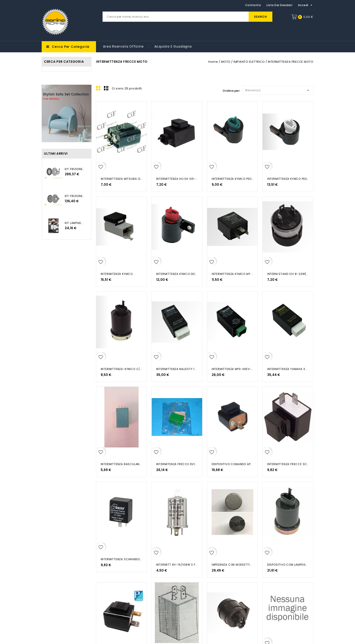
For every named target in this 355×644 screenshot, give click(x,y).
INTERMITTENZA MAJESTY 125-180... (177, 369)
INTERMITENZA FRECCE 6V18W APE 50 (177, 464)
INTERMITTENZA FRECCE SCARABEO (288, 464)
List (106, 88)
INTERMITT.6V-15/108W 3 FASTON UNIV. (177, 565)
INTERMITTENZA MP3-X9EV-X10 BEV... (232, 369)
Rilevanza (278, 90)
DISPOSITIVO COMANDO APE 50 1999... (232, 464)
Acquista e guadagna (173, 46)
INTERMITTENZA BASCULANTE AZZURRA (121, 464)
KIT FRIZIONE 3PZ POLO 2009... (74, 196)
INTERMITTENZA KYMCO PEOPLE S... (288, 179)
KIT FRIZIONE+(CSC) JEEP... (74, 169)
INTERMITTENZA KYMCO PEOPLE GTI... (232, 179)
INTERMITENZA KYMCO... (118, 274)
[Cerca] (187, 17)
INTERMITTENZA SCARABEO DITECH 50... (121, 559)
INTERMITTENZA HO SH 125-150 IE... (177, 179)
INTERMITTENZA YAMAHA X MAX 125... (288, 369)
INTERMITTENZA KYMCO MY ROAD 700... (232, 274)
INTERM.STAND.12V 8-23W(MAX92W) (288, 274)
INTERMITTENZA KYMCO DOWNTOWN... (177, 274)
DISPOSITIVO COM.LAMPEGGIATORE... (288, 565)
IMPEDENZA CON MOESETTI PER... (232, 565)
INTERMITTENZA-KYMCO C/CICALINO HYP (121, 369)
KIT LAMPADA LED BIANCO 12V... (74, 223)
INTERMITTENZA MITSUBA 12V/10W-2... (121, 179)
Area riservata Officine (123, 46)
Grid (98, 88)
